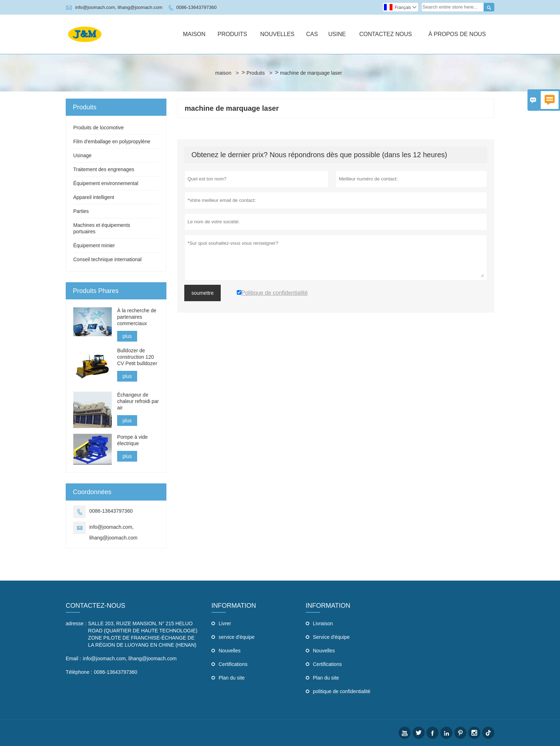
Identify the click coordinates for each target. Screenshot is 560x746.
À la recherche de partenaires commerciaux (137, 317)
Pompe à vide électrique (132, 440)
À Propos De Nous (457, 34)
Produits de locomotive (99, 128)
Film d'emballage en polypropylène (112, 141)
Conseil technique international (107, 259)
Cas (312, 34)
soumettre (202, 293)
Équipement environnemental (106, 183)
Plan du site (232, 678)
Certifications (233, 664)
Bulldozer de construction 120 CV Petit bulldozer (137, 357)
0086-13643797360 (197, 7)
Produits (232, 34)
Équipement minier (94, 245)
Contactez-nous (96, 606)
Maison (194, 34)
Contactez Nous (386, 34)
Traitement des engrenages (104, 169)
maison (223, 73)
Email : (73, 658)
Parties (81, 211)
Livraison (323, 623)
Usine (337, 34)
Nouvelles (277, 34)
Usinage (82, 155)
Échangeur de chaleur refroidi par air (138, 401)
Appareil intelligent (94, 197)
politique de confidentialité (342, 691)
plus (127, 336)
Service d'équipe (331, 637)
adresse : (76, 623)
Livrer (225, 623)
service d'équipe (237, 637)
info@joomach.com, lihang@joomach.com (119, 7)
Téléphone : (79, 672)
